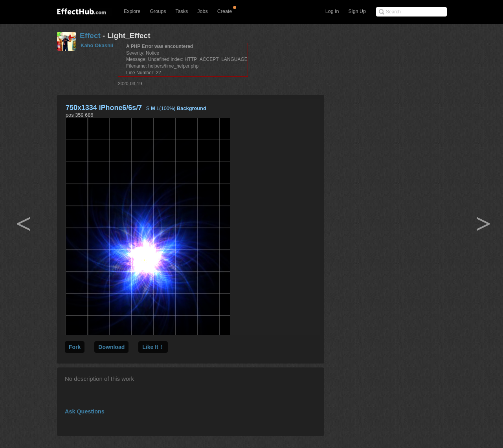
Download (111, 347)
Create (225, 11)
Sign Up (357, 11)
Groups (158, 11)
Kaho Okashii (97, 45)
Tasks (182, 11)
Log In (332, 11)
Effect (90, 36)
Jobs (202, 11)
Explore (132, 11)
